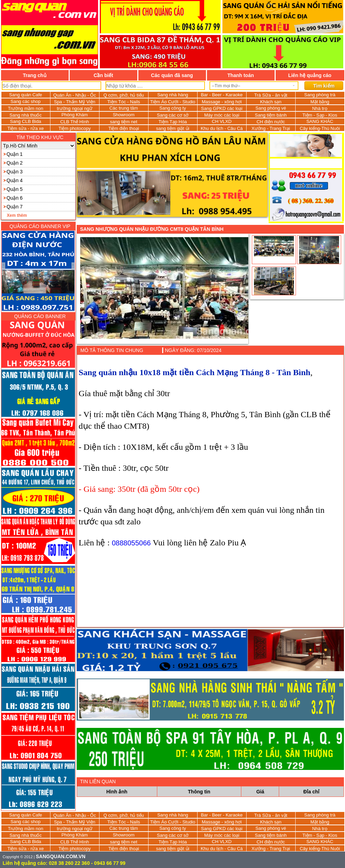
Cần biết (103, 75)
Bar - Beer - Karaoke (222, 95)
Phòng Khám (74, 115)
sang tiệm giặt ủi (173, 128)
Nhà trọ (320, 108)
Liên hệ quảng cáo (310, 75)
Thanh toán (240, 75)
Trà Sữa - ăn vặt (271, 95)
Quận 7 (15, 207)
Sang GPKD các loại (222, 108)
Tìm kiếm (324, 86)
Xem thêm (17, 215)
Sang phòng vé (271, 108)
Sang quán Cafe (26, 95)
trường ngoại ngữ (75, 108)
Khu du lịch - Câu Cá (222, 128)
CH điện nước (271, 122)
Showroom (124, 115)
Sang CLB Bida (26, 121)
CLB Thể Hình (75, 122)
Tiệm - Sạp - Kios (320, 115)
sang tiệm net (124, 122)
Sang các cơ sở (173, 115)
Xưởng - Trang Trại (271, 128)
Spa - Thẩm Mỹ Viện (75, 102)
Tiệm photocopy (75, 128)
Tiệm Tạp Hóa (172, 122)
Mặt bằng (320, 102)
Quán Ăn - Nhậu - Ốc (75, 95)
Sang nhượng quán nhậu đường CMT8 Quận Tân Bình (152, 229)
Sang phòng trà (320, 95)
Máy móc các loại (222, 115)
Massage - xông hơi (222, 102)
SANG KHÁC (320, 121)
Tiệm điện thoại (124, 128)
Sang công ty (173, 108)
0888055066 (131, 543)
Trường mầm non (26, 108)
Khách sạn (271, 102)
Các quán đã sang (172, 75)
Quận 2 (15, 163)
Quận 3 (15, 172)
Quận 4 (15, 180)
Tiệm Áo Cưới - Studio (173, 102)
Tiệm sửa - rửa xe (26, 128)
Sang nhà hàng (173, 95)
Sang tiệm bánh (271, 115)
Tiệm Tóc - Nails (124, 102)
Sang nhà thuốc (26, 115)
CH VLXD (222, 121)
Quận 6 (15, 198)
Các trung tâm (124, 108)
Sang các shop (26, 101)
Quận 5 (15, 189)
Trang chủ (34, 75)
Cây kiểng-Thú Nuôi (320, 128)
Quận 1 (15, 154)
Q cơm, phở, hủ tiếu (124, 95)
